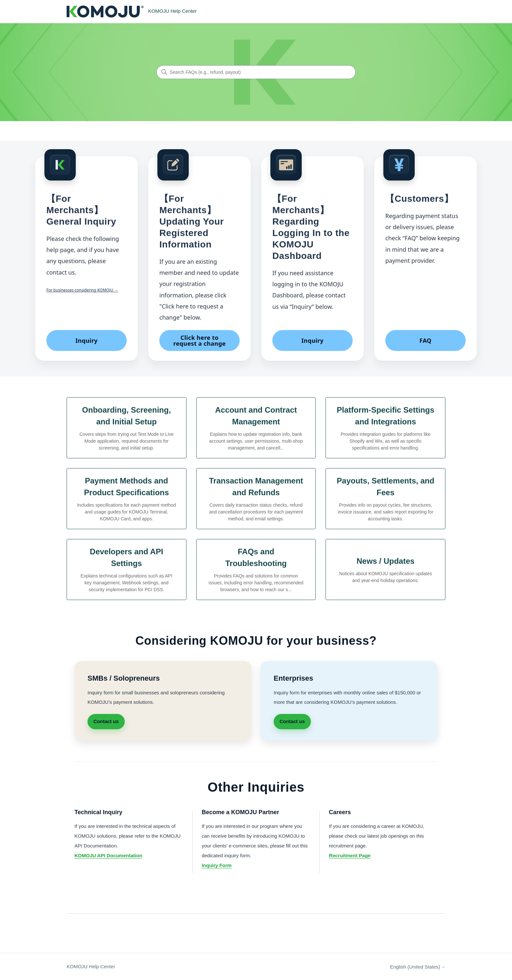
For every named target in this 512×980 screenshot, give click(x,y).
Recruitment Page (350, 855)
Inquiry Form (217, 865)
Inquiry (87, 340)
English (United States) (418, 967)
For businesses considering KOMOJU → (82, 290)
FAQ (426, 340)
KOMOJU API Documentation (108, 855)
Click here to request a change (200, 340)
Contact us (106, 721)
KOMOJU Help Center (91, 966)
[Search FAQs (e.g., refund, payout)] (256, 72)
